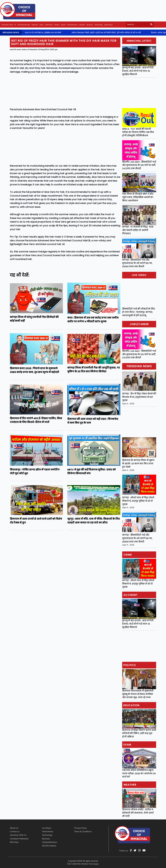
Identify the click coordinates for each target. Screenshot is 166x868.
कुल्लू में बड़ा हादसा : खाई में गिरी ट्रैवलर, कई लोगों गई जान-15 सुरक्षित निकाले (138, 71)
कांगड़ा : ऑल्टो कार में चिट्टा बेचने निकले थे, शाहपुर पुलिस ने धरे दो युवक (138, 501)
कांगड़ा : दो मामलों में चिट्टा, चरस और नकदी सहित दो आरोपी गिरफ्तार (138, 230)
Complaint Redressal (19, 839)
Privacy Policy (80, 828)
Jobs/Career (108, 25)
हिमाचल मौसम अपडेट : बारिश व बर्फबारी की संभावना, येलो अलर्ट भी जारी (138, 813)
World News (48, 831)
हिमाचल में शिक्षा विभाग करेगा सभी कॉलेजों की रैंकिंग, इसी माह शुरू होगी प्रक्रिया (139, 733)
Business (90, 25)
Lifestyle (82, 25)
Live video (139, 275)
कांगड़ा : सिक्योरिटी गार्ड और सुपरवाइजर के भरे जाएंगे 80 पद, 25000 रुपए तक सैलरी (137, 263)
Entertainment (72, 25)
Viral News (49, 25)
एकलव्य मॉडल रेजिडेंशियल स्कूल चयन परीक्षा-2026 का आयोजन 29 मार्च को (139, 773)
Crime (128, 555)
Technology (99, 25)
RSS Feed (14, 842)
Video (41, 25)
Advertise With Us (18, 835)
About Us (14, 828)
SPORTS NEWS (49, 846)
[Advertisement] (119, 10)
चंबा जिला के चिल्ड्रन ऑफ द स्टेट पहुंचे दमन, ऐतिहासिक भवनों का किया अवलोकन (138, 197)
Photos (57, 25)
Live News (47, 828)
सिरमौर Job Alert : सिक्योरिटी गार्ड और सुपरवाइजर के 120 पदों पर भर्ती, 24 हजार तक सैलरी (139, 165)
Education (131, 705)
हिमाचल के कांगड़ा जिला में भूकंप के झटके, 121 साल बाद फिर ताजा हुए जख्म (138, 464)
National (35, 25)
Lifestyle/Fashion (50, 842)
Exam (127, 745)
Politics (130, 665)
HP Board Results (24, 25)
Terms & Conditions (83, 831)
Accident (131, 595)
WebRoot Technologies (90, 864)
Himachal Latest (9, 25)
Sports (63, 25)
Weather (130, 785)
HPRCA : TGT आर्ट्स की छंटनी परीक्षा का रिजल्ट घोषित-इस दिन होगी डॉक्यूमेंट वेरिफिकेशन (138, 132)
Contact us (15, 831)
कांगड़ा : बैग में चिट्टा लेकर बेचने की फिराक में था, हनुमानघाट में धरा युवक (139, 397)
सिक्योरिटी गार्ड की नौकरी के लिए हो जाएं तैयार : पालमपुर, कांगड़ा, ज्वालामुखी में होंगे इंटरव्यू (139, 312)
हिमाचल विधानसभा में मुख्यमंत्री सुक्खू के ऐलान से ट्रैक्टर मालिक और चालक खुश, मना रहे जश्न (138, 694)
